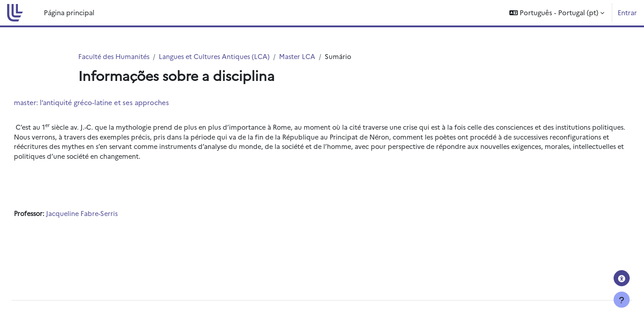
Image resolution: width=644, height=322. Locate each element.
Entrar (627, 12)
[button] (557, 13)
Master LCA (303, 57)
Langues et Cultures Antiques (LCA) (218, 57)
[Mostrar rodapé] (622, 300)
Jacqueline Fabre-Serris (106, 216)
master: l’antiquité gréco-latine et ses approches (112, 103)
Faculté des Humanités (115, 57)
